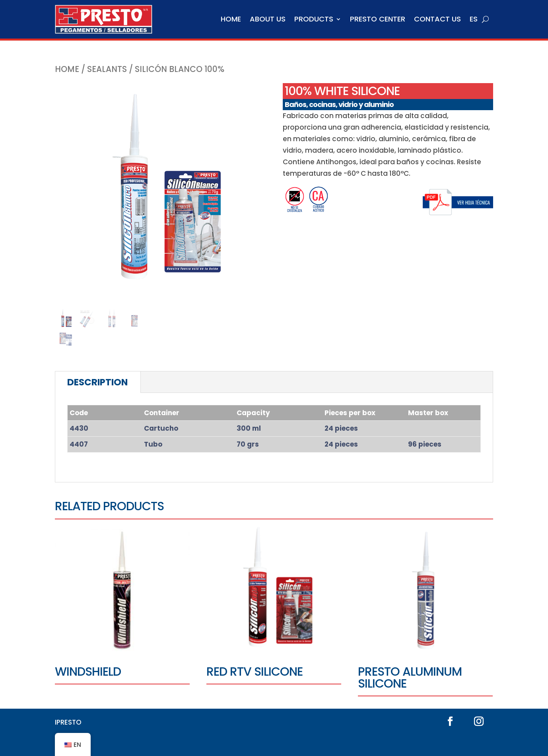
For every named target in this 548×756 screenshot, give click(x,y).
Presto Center (378, 19)
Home (231, 19)
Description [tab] (97, 382)
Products (314, 19)
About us (268, 19)
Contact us (437, 19)
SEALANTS (107, 69)
